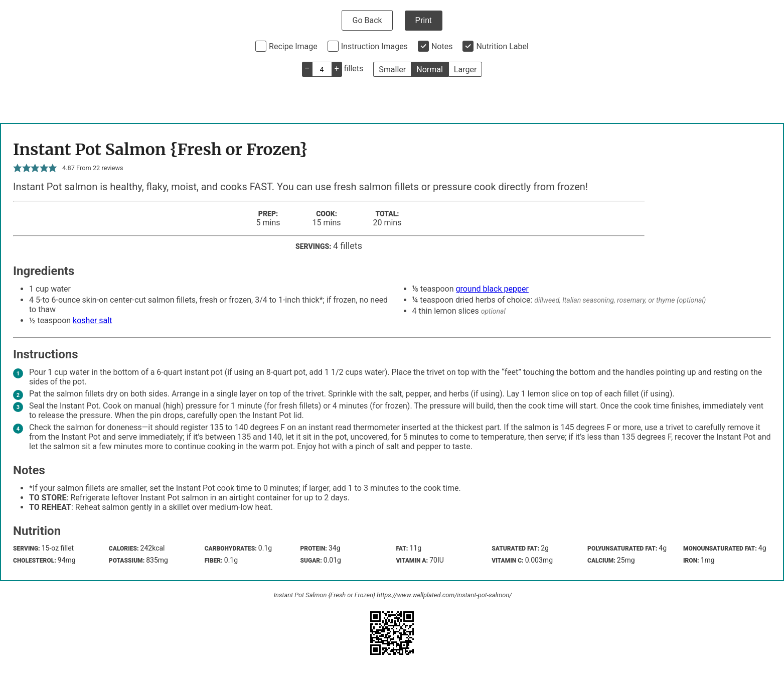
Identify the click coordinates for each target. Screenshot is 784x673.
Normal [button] (430, 70)
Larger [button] (465, 70)
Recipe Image (293, 46)
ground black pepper (492, 289)
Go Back (367, 20)
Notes (442, 46)
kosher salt (92, 320)
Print (424, 20)
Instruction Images (374, 46)
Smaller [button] (392, 70)
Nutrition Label (502, 46)
